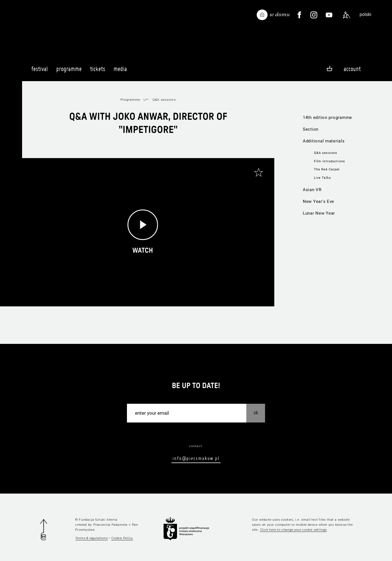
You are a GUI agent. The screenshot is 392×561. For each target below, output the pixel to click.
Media (120, 71)
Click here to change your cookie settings (294, 530)
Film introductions (330, 161)
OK (256, 413)
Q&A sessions (326, 153)
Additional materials (324, 141)
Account (352, 69)
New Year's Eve (318, 201)
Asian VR (312, 190)
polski (365, 14)
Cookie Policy (122, 538)
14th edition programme (327, 118)
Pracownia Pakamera (110, 525)
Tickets (98, 71)
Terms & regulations (91, 538)
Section (311, 129)
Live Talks (323, 178)
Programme (69, 71)
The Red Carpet (327, 169)
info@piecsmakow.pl (196, 458)
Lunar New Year (319, 213)
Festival (40, 71)
